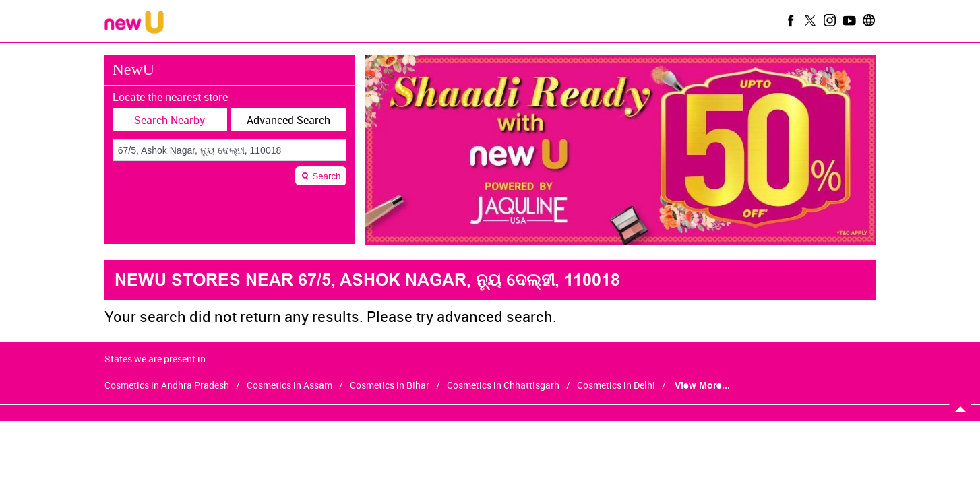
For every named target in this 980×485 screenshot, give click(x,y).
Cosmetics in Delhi (616, 385)
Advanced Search (288, 120)
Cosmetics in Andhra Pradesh (167, 385)
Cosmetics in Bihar (390, 385)
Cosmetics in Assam (289, 385)
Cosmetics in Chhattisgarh (503, 385)
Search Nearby (170, 120)
